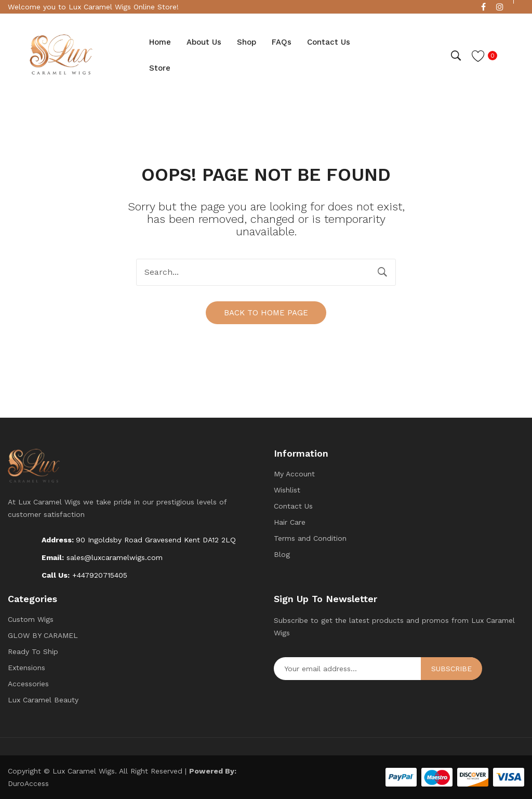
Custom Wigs (31, 619)
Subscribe (451, 669)
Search (382, 272)
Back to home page (266, 313)
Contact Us (293, 506)
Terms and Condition (310, 538)
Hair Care (290, 522)
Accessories (28, 684)
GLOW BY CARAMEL (43, 635)
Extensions (26, 668)
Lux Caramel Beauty (43, 700)
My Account (294, 474)
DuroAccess (28, 783)
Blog (282, 554)
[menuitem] (160, 43)
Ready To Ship (33, 651)
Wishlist (287, 490)
